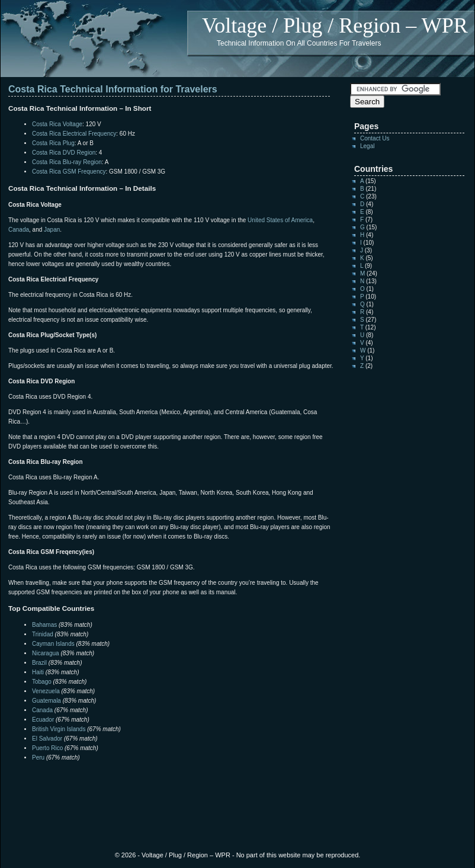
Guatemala (46, 701)
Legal (367, 146)
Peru (38, 758)
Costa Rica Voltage (57, 124)
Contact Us (375, 138)
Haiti (38, 672)
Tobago (42, 682)
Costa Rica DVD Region (64, 153)
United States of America (280, 220)
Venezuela (46, 691)
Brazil (39, 663)
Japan (52, 230)
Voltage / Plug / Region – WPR (335, 25)
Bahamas (44, 625)
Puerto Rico (47, 748)
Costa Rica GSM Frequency (69, 172)
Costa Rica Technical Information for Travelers (113, 89)
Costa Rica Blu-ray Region (67, 162)
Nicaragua (46, 653)
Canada (19, 230)
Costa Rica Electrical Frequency (74, 134)
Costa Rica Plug (53, 143)
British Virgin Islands (59, 729)
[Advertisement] (147, 786)
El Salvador (47, 739)
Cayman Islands (53, 644)
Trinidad (43, 634)
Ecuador (43, 720)
